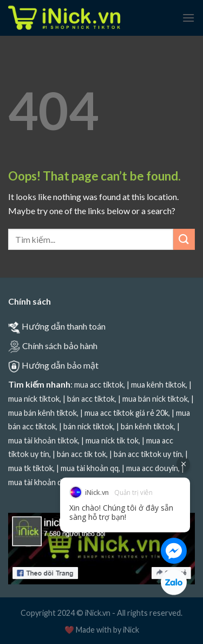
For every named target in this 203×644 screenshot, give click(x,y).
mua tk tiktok (31, 468)
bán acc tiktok (91, 399)
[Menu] (188, 18)
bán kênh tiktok (147, 426)
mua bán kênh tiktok (42, 413)
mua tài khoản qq (90, 468)
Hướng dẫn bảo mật (60, 365)
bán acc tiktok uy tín (148, 454)
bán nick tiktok (88, 426)
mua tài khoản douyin (44, 482)
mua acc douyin (152, 468)
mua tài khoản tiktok (43, 440)
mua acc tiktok (99, 385)
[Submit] (184, 239)
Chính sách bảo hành (60, 346)
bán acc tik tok (81, 454)
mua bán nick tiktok (155, 399)
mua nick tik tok (112, 440)
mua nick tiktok (34, 399)
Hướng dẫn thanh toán (64, 326)
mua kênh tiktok (158, 385)
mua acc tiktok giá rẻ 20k (126, 413)
